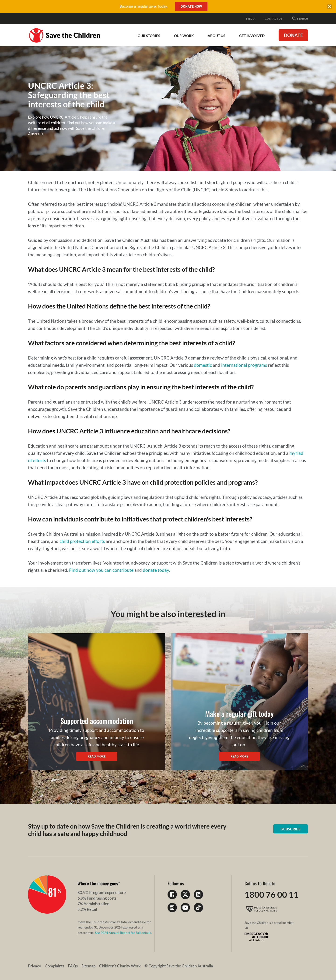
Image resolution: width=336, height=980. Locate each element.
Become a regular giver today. (143, 6)
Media (251, 19)
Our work (184, 36)
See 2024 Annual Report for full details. (123, 933)
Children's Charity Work (120, 966)
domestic (203, 365)
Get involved (252, 36)
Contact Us (273, 19)
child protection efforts (82, 541)
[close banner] (329, 7)
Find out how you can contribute (101, 570)
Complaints (54, 966)
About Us (216, 36)
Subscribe (291, 829)
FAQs (73, 966)
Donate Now (191, 7)
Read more (97, 756)
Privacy (35, 966)
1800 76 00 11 (271, 894)
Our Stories (149, 36)
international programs (244, 365)
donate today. (156, 570)
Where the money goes (98, 883)
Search (300, 19)
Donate (293, 35)
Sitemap (88, 966)
